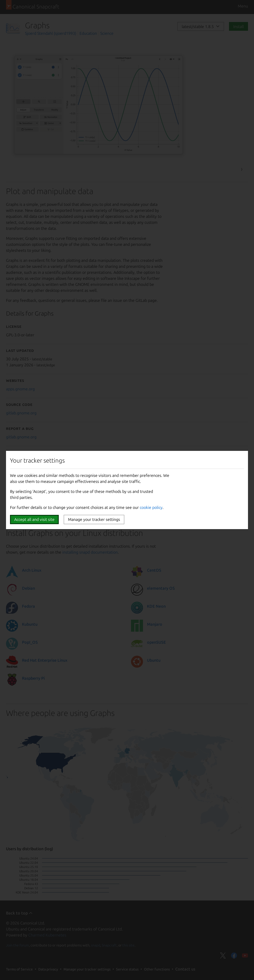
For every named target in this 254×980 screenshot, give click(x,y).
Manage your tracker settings (94, 519)
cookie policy (151, 507)
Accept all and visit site (34, 519)
